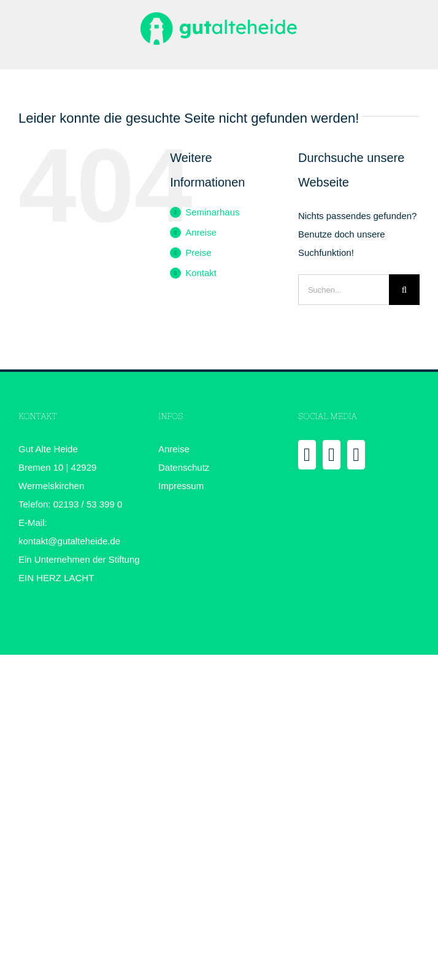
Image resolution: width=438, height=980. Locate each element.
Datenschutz (184, 467)
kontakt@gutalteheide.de (69, 541)
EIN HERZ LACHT (56, 578)
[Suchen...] (344, 290)
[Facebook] (307, 455)
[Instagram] (356, 455)
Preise (198, 253)
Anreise (201, 232)
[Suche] (404, 290)
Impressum (181, 486)
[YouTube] (332, 455)
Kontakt (201, 273)
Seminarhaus (212, 212)
